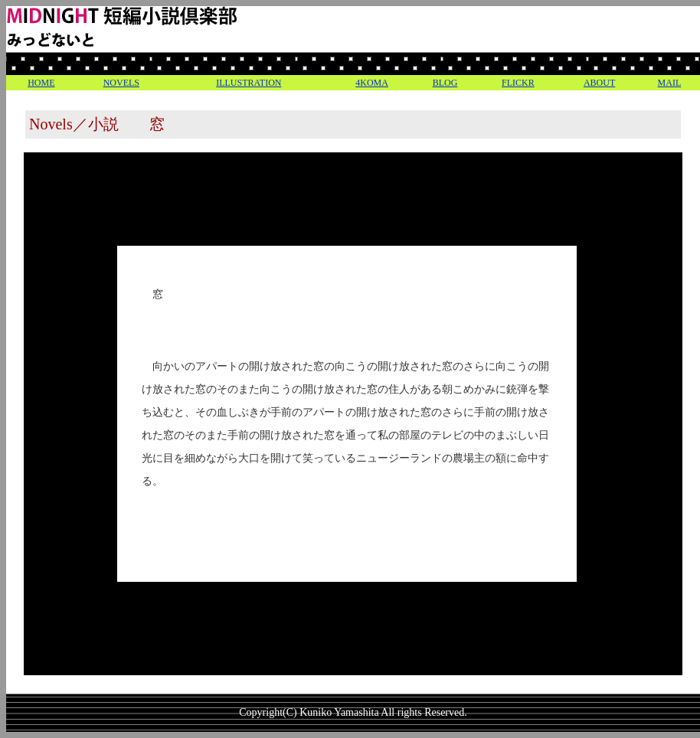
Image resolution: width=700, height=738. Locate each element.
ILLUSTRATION (249, 83)
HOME (41, 83)
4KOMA (372, 83)
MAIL (670, 83)
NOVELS (121, 83)
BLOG (445, 83)
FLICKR (518, 83)
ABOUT (599, 83)
